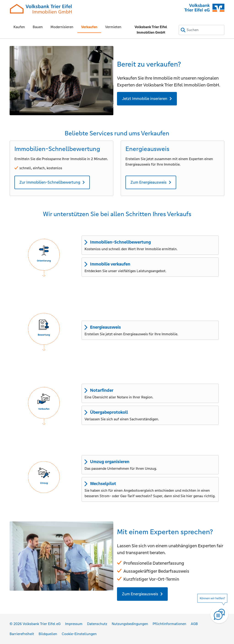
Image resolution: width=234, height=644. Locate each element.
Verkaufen (89, 27)
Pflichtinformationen (169, 624)
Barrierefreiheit (22, 634)
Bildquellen (48, 634)
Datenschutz (97, 624)
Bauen (38, 27)
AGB (194, 624)
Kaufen (19, 27)
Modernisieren (62, 27)
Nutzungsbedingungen (130, 624)
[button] (44, 255)
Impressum (74, 624)
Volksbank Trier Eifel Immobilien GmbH (151, 30)
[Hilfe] (215, 612)
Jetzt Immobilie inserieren (145, 99)
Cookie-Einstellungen (79, 634)
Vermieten (113, 27)
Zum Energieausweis (149, 182)
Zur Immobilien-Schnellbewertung (50, 182)
